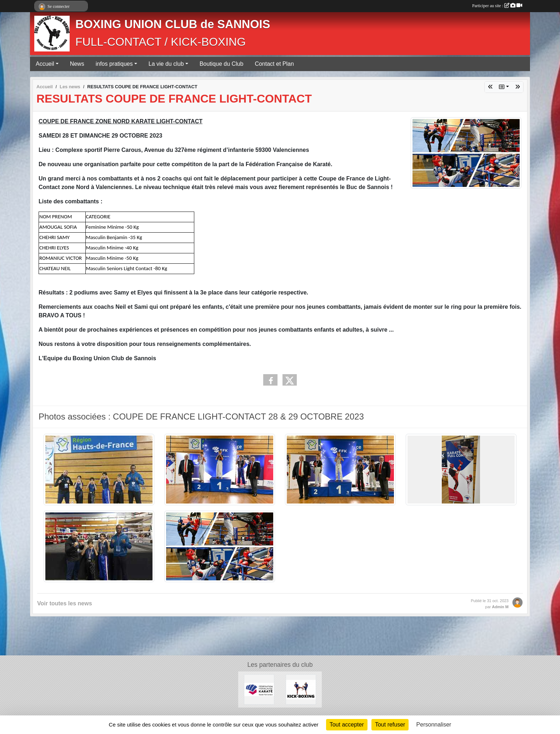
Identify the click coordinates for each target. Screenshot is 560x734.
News (77, 64)
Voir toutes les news (65, 603)
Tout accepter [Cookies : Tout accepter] (347, 725)
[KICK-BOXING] (301, 689)
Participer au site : (497, 6)
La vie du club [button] (166, 64)
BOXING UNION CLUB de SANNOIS (173, 24)
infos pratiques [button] (114, 64)
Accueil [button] (45, 64)
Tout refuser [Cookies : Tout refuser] (390, 725)
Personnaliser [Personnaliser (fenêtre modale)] (434, 725)
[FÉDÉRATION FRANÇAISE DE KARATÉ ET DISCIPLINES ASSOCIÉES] (259, 689)
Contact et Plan (274, 64)
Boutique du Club (222, 64)
